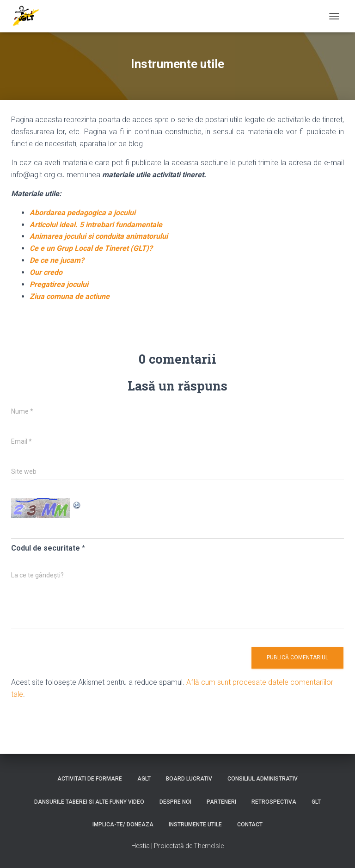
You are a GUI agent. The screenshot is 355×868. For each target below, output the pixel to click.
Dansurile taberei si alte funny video (89, 802)
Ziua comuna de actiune (70, 296)
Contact (250, 825)
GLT (316, 802)
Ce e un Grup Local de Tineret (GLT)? (91, 248)
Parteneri (221, 802)
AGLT (144, 779)
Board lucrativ (189, 779)
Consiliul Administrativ (263, 779)
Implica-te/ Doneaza (123, 825)
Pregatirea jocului (59, 284)
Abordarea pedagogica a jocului (83, 213)
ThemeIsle (209, 846)
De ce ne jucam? (57, 260)
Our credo (46, 272)
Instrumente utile (195, 825)
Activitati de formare (90, 779)
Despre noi (175, 802)
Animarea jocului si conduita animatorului (99, 236)
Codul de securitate (46, 548)
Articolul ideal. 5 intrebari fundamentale (96, 225)
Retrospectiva (274, 802)
